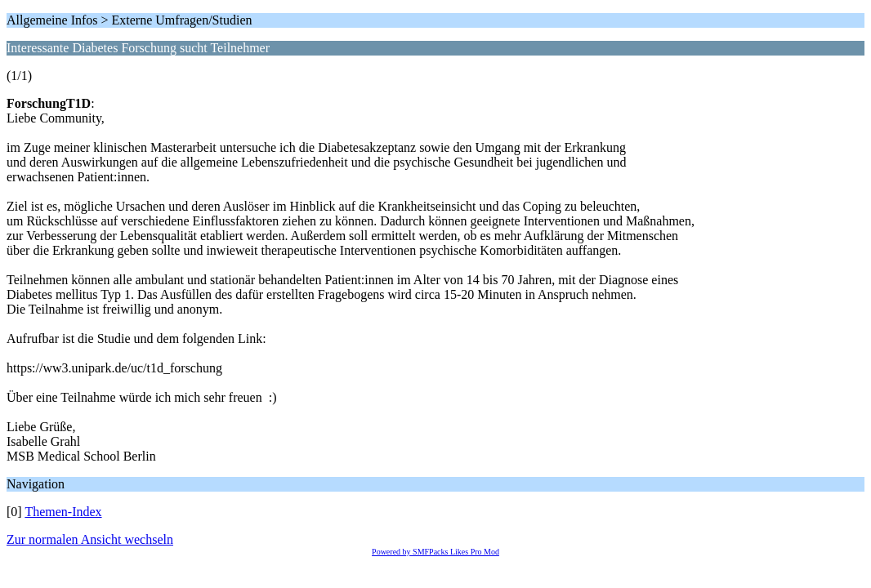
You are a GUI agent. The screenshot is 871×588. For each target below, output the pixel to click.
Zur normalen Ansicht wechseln (90, 539)
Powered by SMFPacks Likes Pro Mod (435, 552)
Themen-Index (63, 512)
